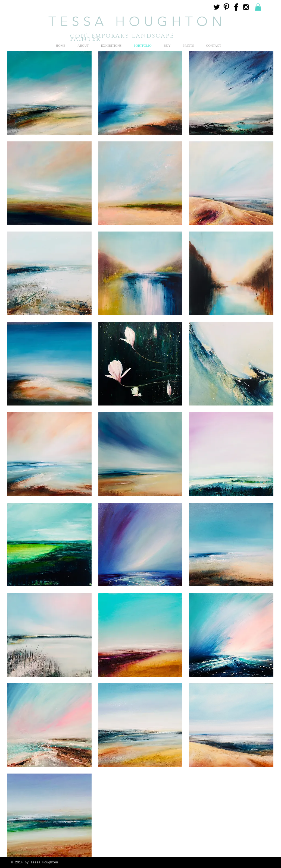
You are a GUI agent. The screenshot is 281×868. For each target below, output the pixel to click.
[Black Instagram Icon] (246, 7)
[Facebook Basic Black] (236, 7)
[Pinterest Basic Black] (226, 7)
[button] (258, 7)
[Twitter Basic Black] (217, 7)
